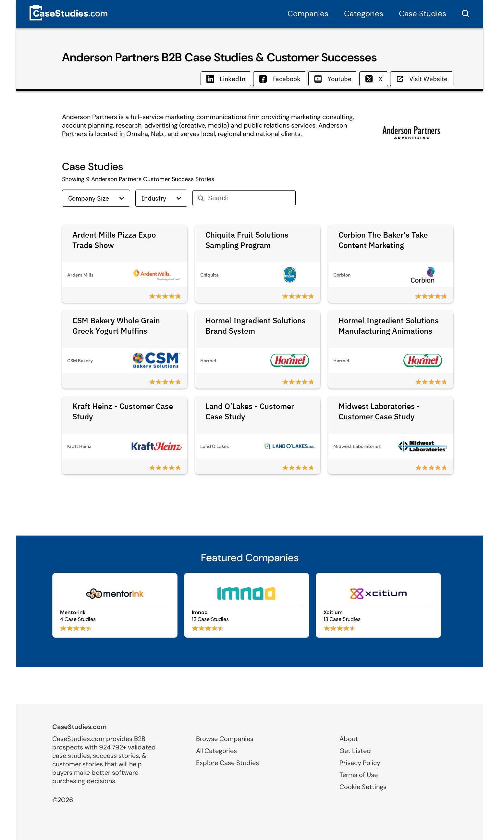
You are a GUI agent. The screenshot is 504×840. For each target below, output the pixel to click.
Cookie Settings (363, 787)
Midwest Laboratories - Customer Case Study (379, 411)
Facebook (280, 79)
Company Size (96, 198)
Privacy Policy (360, 763)
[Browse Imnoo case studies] (247, 605)
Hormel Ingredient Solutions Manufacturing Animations (389, 326)
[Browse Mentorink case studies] (115, 605)
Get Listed (355, 751)
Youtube (333, 79)
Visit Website (422, 79)
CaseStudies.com (80, 727)
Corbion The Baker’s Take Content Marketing (383, 240)
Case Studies (423, 13)
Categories (364, 13)
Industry (161, 198)
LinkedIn (226, 79)
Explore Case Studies (227, 763)
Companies (308, 13)
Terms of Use (359, 775)
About (349, 739)
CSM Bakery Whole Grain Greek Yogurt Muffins (116, 326)
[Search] (249, 198)
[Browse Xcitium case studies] (378, 605)
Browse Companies (225, 739)
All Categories (216, 751)
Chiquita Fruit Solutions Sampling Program (247, 240)
